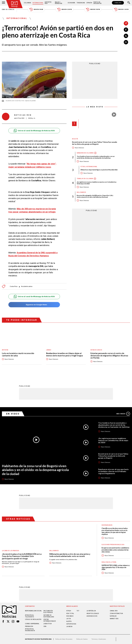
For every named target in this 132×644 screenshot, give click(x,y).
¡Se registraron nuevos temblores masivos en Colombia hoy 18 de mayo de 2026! (97, 183)
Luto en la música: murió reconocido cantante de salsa (18, 354)
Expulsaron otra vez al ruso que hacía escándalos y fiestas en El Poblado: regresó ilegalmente (113, 471)
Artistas (5, 350)
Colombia (27, 3)
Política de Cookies (82, 639)
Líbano (49, 350)
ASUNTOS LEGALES (93, 613)
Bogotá (75, 139)
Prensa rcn (29, 626)
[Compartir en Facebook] (126, 30)
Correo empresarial (32, 624)
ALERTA (69, 621)
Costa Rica (14, 286)
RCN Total (70, 613)
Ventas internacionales (50, 620)
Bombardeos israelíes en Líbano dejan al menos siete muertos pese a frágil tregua (64, 354)
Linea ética (48, 624)
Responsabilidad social (33, 611)
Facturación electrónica (48, 612)
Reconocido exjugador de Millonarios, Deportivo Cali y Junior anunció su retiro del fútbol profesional (95, 196)
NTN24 (69, 611)
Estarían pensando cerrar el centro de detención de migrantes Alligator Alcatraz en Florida (109, 356)
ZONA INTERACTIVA (116, 613)
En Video (13, 414)
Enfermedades (107, 525)
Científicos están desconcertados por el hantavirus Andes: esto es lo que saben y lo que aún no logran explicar (115, 531)
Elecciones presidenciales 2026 (113, 545)
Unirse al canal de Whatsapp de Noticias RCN (34, 131)
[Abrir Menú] (3, 3)
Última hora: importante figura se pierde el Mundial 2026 (99, 170)
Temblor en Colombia (85, 179)
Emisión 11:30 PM (121, 9)
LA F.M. (69, 619)
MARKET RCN (114, 619)
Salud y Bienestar (58, 3)
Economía (71, 3)
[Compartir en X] (126, 36)
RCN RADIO (70, 616)
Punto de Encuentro (98, 3)
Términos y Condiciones (99, 639)
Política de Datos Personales (64, 639)
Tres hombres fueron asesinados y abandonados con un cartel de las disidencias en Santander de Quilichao (96, 157)
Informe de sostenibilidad (49, 616)
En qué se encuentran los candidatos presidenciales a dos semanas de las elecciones (115, 550)
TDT (78, 611)
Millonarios (81, 192)
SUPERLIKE (113, 616)
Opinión (89, 3)
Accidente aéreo (27, 286)
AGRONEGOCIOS (92, 616)
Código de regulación (33, 619)
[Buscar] (129, 3)
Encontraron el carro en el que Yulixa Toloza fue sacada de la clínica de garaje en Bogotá (94, 143)
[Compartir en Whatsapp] (126, 42)
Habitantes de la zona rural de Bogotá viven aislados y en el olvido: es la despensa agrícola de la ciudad (35, 470)
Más (123, 414)
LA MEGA (69, 627)
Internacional (38, 3)
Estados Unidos (96, 350)
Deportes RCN (48, 3)
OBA (45, 626)
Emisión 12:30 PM (64, 9)
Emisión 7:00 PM (93, 9)
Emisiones (8, 9)
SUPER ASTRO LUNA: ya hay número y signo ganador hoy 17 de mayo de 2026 (116, 567)
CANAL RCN (118, 3)
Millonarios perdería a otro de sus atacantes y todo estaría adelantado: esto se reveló (70, 555)
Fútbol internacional (89, 167)
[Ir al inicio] (14, 4)
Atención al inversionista (30, 630)
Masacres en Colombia (85, 153)
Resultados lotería (109, 562)
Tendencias (81, 3)
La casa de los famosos (10, 551)
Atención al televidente (29, 616)
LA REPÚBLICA (91, 611)
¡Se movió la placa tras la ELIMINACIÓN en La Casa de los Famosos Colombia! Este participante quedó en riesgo (22, 556)
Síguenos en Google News (34, 305)
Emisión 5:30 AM (36, 9)
